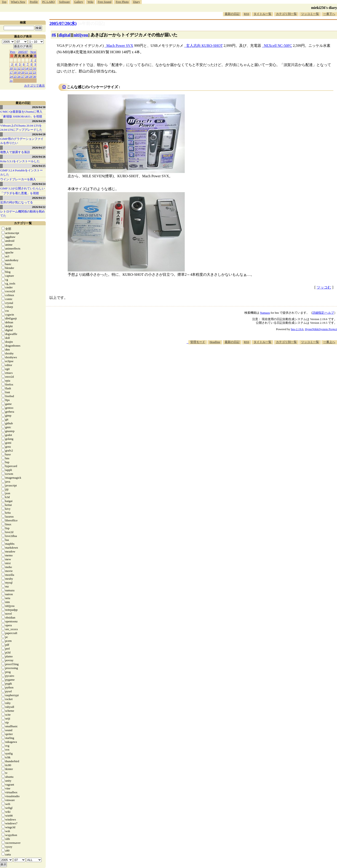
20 (23, 72)
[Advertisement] (254, 358)
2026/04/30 (39, 107)
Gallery (79, 2)
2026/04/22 (39, 207)
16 (35, 68)
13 (23, 68)
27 (23, 76)
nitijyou (81, 35)
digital (64, 35)
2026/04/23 (39, 198)
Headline (215, 342)
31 (11, 81)
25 (15, 76)
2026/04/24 (39, 184)
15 (31, 68)
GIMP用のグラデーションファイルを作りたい (22, 141)
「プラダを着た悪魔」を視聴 (20, 193)
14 (27, 68)
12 (19, 68)
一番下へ (329, 14)
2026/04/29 (39, 121)
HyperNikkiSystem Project (321, 329)
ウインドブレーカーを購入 (18, 179)
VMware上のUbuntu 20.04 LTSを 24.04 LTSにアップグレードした (21, 128)
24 (11, 76)
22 (31, 72)
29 (31, 76)
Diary (136, 2)
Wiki (90, 2)
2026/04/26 (39, 157)
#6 (54, 35)
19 (19, 72)
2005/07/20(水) (63, 23)
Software (64, 2)
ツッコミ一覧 (310, 14)
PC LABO (49, 2)
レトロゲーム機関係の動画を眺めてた (23, 214)
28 (27, 76)
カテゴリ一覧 (23, 223)
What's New (18, 2)
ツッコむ (324, 287)
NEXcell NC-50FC (278, 46)
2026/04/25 (39, 166)
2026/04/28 (39, 134)
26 (19, 76)
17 (11, 72)
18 (15, 72)
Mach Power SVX (120, 46)
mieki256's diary (324, 8)
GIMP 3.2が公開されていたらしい (23, 188)
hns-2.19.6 (297, 329)
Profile (34, 2)
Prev (13, 52)
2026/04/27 (39, 147)
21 (27, 72)
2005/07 (23, 52)
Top (4, 2)
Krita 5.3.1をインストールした (20, 161)
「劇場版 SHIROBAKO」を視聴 (21, 116)
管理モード (198, 342)
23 (35, 72)
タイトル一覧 (262, 14)
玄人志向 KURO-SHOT (204, 46)
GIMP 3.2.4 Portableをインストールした (21, 172)
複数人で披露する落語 (15, 152)
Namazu (265, 313)
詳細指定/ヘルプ (323, 313)
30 (35, 76)
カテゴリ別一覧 (286, 14)
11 (15, 68)
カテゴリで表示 (34, 86)
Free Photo (122, 2)
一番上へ (329, 342)
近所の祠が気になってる (17, 202)
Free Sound (105, 2)
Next (33, 52)
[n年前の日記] (91, 23)
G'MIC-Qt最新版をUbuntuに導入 (21, 112)
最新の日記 (232, 14)
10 (11, 68)
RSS (247, 14)
